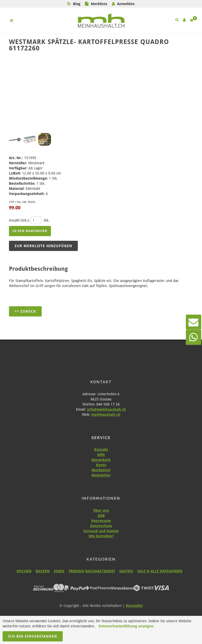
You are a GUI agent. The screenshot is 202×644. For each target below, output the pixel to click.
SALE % (143, 571)
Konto (101, 465)
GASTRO (126, 571)
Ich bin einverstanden (33, 636)
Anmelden (126, 4)
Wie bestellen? (101, 536)
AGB (101, 516)
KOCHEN (24, 571)
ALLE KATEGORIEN (166, 571)
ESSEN (59, 571)
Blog (77, 4)
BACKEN (43, 571)
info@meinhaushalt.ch (107, 409)
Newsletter (101, 475)
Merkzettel (101, 470)
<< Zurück (25, 311)
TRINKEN (76, 571)
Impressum (101, 521)
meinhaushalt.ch (106, 414)
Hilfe (101, 455)
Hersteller (134, 606)
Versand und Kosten (101, 531)
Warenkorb (101, 460)
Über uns (101, 510)
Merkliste (99, 4)
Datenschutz (101, 526)
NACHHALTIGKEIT (100, 571)
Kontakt (101, 450)
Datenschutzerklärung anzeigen (126, 626)
